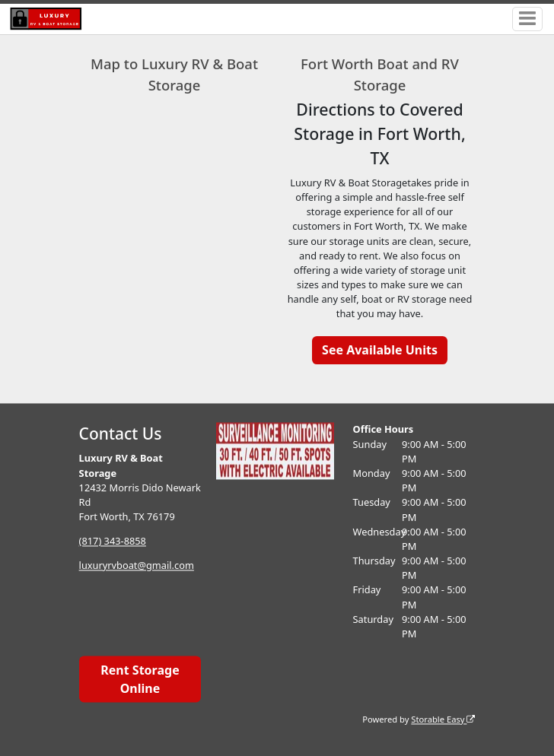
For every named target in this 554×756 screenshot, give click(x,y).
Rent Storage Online (140, 679)
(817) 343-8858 (113, 541)
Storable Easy (443, 719)
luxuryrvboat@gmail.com (137, 565)
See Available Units (380, 350)
